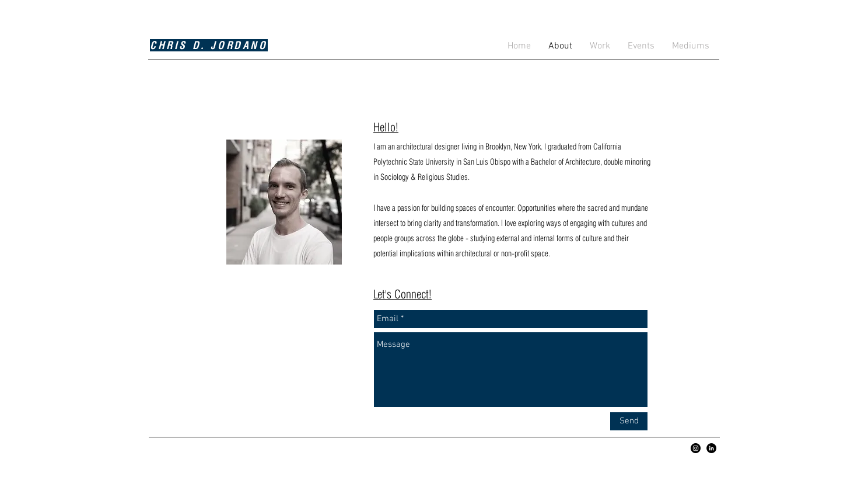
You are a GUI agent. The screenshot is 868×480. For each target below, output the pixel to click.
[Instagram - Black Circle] (696, 448)
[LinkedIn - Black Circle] (711, 448)
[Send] (629, 421)
